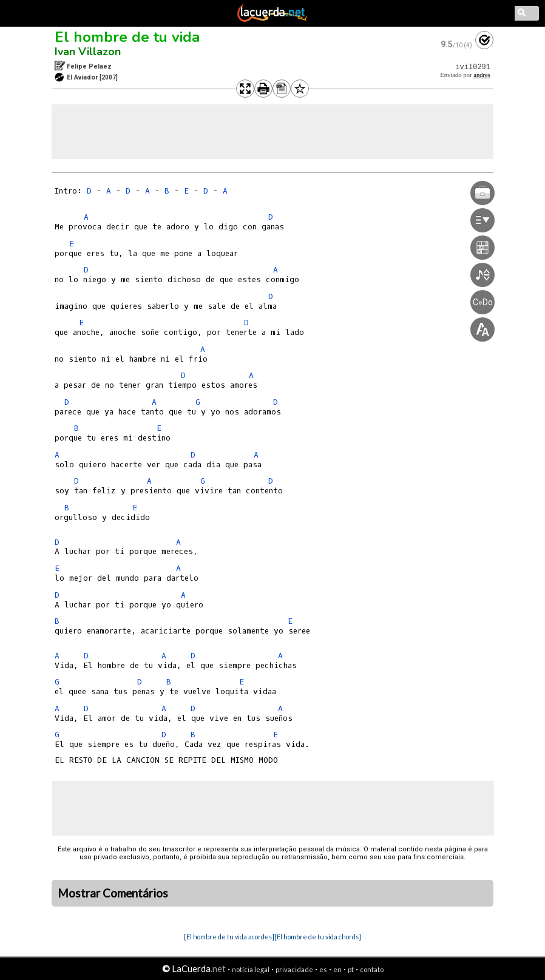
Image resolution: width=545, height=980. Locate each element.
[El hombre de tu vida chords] (318, 937)
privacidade (294, 969)
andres (482, 75)
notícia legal (251, 969)
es (323, 969)
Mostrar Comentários (113, 893)
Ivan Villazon (88, 52)
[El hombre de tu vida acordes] (229, 937)
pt (351, 969)
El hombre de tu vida (127, 37)
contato (372, 969)
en (337, 969)
